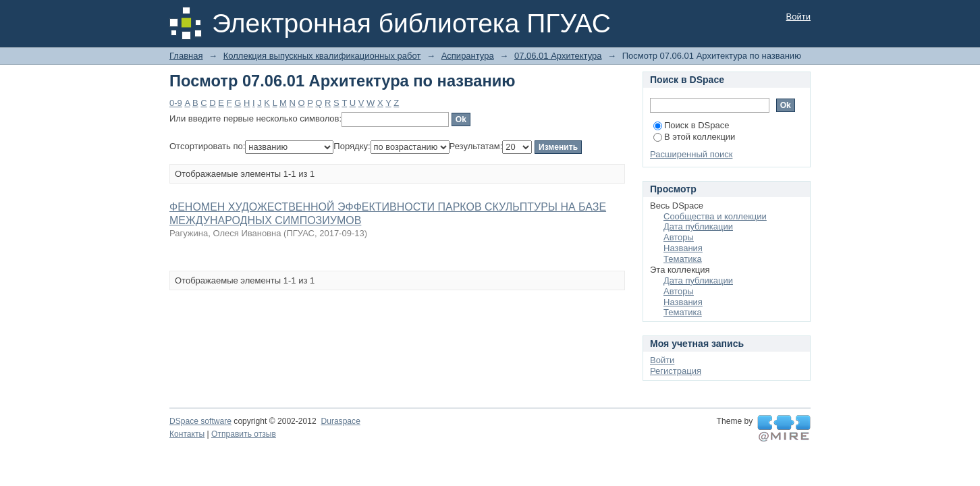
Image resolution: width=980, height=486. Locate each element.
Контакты (187, 434)
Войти (798, 17)
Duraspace (340, 421)
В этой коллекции (694, 137)
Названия (683, 248)
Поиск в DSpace (691, 125)
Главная (186, 56)
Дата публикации (698, 226)
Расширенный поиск (691, 154)
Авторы (679, 237)
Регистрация (676, 371)
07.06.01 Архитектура (558, 56)
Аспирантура (468, 56)
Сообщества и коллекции (715, 216)
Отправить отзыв (244, 434)
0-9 (176, 103)
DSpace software (200, 421)
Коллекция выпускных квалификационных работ (322, 56)
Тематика (683, 259)
